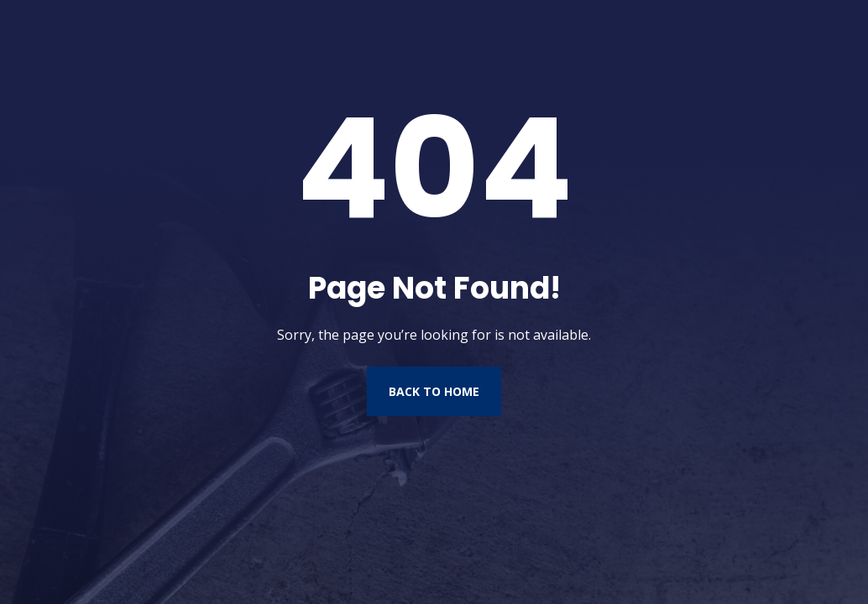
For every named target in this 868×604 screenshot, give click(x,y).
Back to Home (434, 391)
